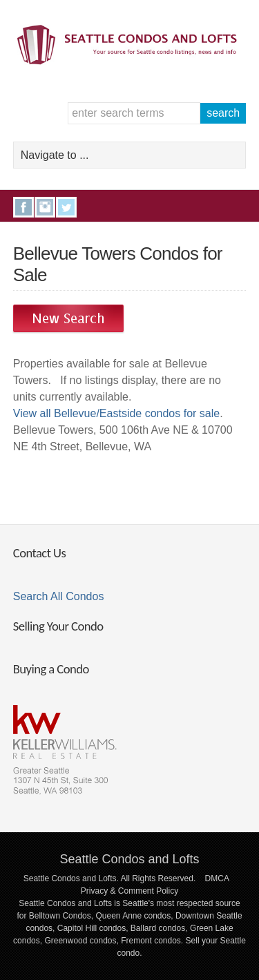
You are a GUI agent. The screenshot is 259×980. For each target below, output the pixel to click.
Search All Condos (59, 596)
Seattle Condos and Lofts (129, 859)
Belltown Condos (60, 916)
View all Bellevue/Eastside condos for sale (116, 413)
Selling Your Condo (58, 626)
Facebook (23, 207)
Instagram (45, 207)
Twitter (66, 207)
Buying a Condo (51, 669)
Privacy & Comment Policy (129, 891)
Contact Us (39, 553)
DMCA (217, 878)
